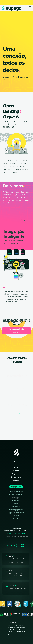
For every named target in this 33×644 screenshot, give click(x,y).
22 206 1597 (16, 533)
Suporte (16, 471)
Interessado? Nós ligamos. (17, 331)
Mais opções (16, 498)
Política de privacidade (16, 492)
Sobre (16, 462)
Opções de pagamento (16, 513)
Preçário (16, 516)
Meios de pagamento (16, 510)
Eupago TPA (16, 487)
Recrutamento (16, 477)
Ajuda (16, 504)
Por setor (16, 519)
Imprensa (16, 474)
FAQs (16, 468)
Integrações (16, 507)
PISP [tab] (24, 220)
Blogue (16, 480)
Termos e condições (16, 495)
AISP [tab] (9, 220)
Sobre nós (16, 501)
